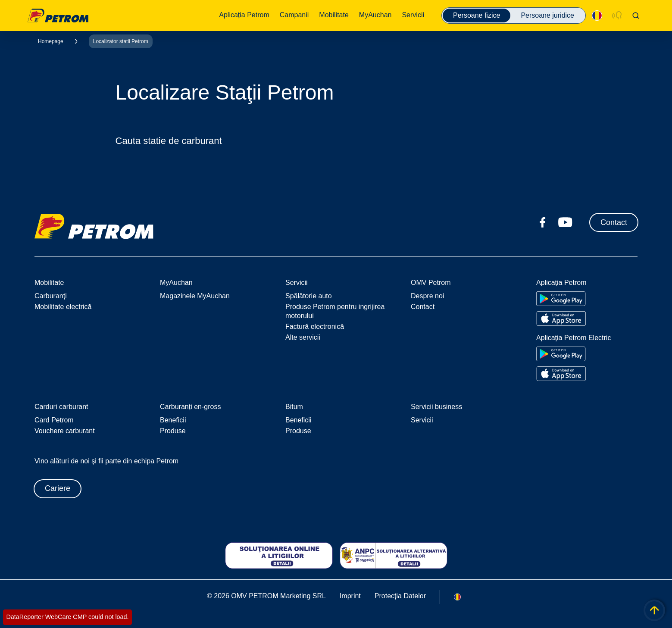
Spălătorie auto (309, 296)
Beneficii (173, 420)
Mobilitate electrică (63, 307)
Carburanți (51, 296)
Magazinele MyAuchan (195, 296)
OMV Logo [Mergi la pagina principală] (58, 16)
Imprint (350, 596)
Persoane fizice (477, 15)
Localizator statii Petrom (121, 41)
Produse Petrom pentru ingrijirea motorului (335, 311)
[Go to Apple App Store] (561, 319)
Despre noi (427, 296)
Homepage (51, 41)
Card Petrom (54, 420)
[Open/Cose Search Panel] (636, 16)
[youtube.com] (566, 222)
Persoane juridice (547, 15)
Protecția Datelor (400, 596)
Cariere (58, 488)
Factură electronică (315, 326)
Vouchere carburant (65, 431)
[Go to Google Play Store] (561, 299)
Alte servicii (303, 337)
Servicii (422, 420)
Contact (614, 222)
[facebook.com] (543, 222)
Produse (173, 431)
